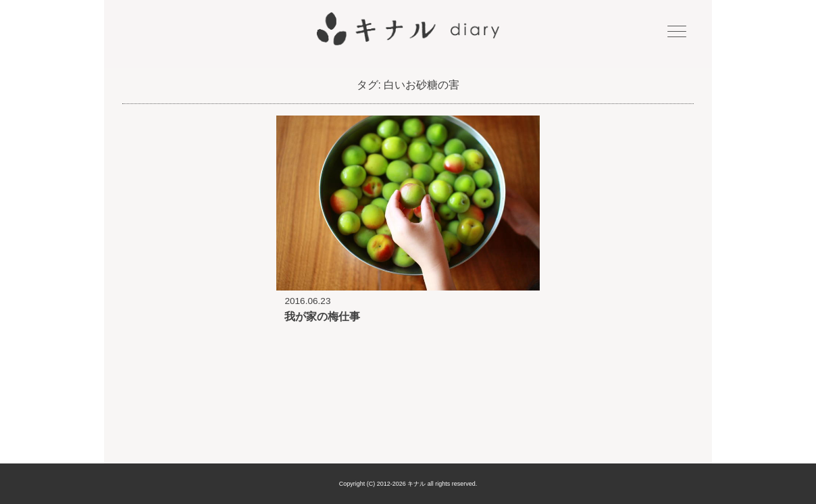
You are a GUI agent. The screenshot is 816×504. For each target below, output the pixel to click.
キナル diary (408, 29)
